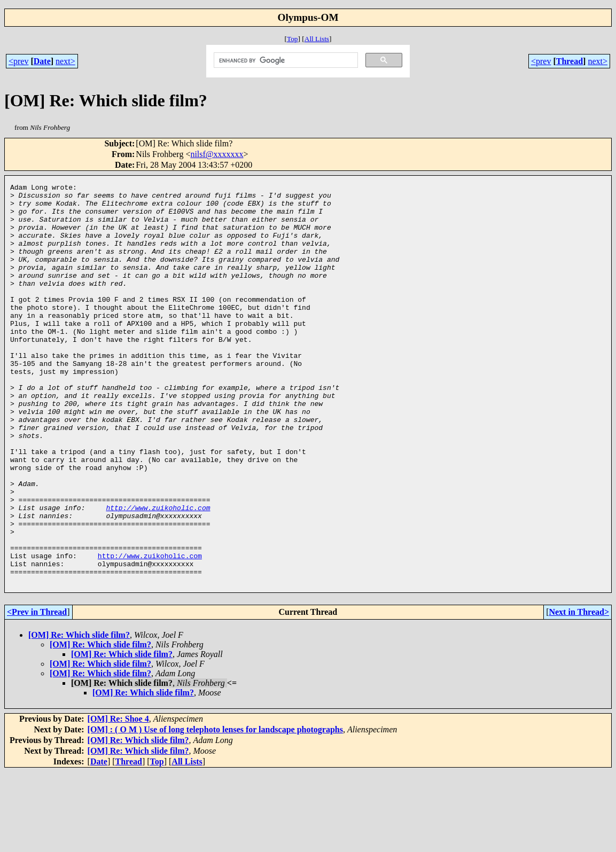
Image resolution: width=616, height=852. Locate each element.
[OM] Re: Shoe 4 (118, 799)
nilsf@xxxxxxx (217, 154)
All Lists (317, 39)
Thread (570, 61)
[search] (285, 60)
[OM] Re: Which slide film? (79, 715)
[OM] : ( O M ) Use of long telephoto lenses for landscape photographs (215, 810)
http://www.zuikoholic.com (158, 573)
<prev (18, 61)
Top (293, 39)
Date (42, 61)
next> (65, 61)
